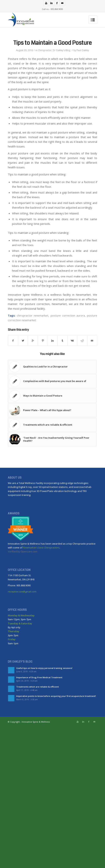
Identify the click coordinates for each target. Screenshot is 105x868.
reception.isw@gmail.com (22, 592)
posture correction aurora (68, 315)
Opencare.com (29, 551)
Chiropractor (45, 50)
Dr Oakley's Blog (62, 50)
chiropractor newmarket (33, 315)
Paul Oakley (83, 50)
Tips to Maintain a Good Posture (52, 43)
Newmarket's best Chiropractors (41, 548)
